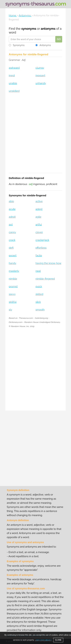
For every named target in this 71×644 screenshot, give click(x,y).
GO (59, 39)
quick (39, 286)
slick (38, 302)
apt (11, 225)
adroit (12, 217)
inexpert (40, 75)
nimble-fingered (45, 279)
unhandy (41, 83)
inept (12, 75)
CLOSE (58, 640)
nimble (13, 279)
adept (39, 209)
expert (13, 255)
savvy (12, 294)
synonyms (29, 29)
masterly (14, 271)
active (39, 201)
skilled (39, 294)
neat (38, 271)
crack (12, 240)
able (11, 201)
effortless (41, 248)
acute (12, 209)
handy (13, 263)
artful (39, 225)
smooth (40, 310)
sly (10, 310)
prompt (13, 286)
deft (11, 248)
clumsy (40, 68)
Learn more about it (43, 640)
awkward (14, 68)
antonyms (48, 29)
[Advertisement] (35, 135)
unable (13, 83)
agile (38, 217)
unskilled (14, 91)
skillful (13, 302)
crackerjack (42, 240)
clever (39, 232)
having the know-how (48, 263)
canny (12, 232)
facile (39, 255)
